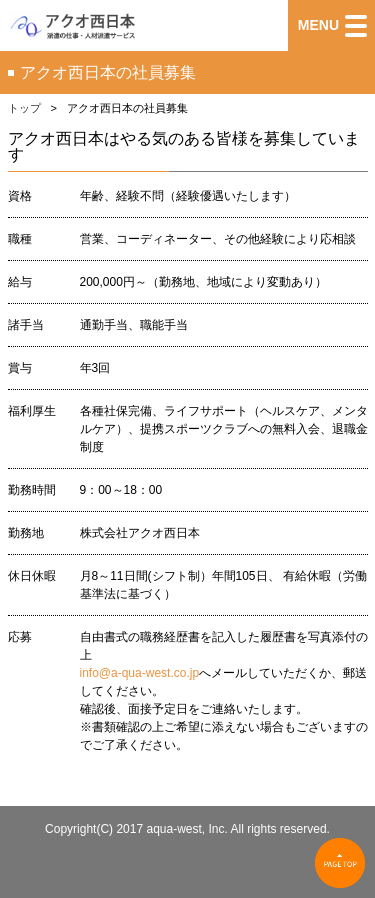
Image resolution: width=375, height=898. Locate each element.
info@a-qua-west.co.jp (140, 673)
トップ (24, 108)
